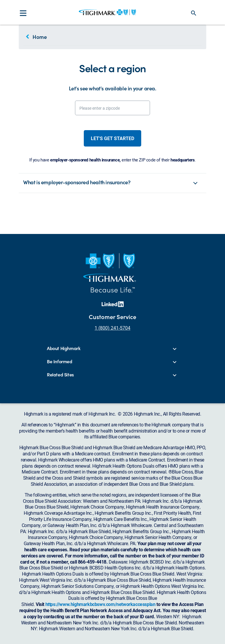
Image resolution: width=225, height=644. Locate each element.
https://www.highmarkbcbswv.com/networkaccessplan (100, 604)
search (194, 13)
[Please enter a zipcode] (112, 108)
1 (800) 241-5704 (112, 328)
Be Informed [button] (60, 362)
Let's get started (112, 138)
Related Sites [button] (60, 375)
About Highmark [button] (64, 348)
